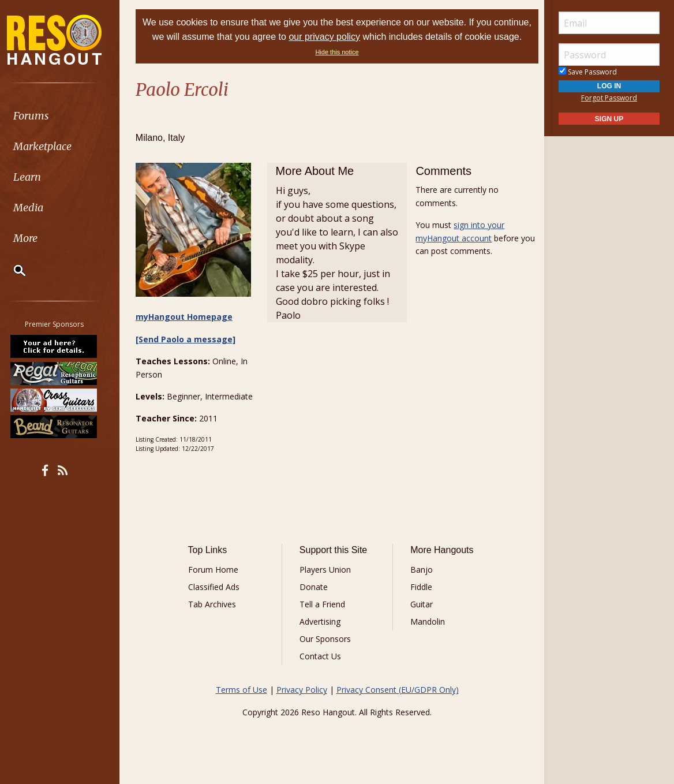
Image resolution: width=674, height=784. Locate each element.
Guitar (421, 605)
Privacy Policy (302, 690)
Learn (38, 177)
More (36, 238)
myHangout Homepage (187, 317)
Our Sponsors (326, 639)
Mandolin (427, 622)
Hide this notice (352, 52)
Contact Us (321, 657)
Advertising (321, 622)
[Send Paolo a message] (188, 340)
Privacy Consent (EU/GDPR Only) (398, 690)
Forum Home (216, 570)
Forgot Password (609, 98)
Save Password (588, 72)
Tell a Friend (323, 605)
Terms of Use (241, 690)
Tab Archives (214, 605)
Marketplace (53, 146)
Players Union (326, 570)
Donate (314, 587)
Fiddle (421, 587)
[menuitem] (65, 116)
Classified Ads (216, 587)
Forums (42, 116)
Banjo (421, 570)
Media (39, 208)
